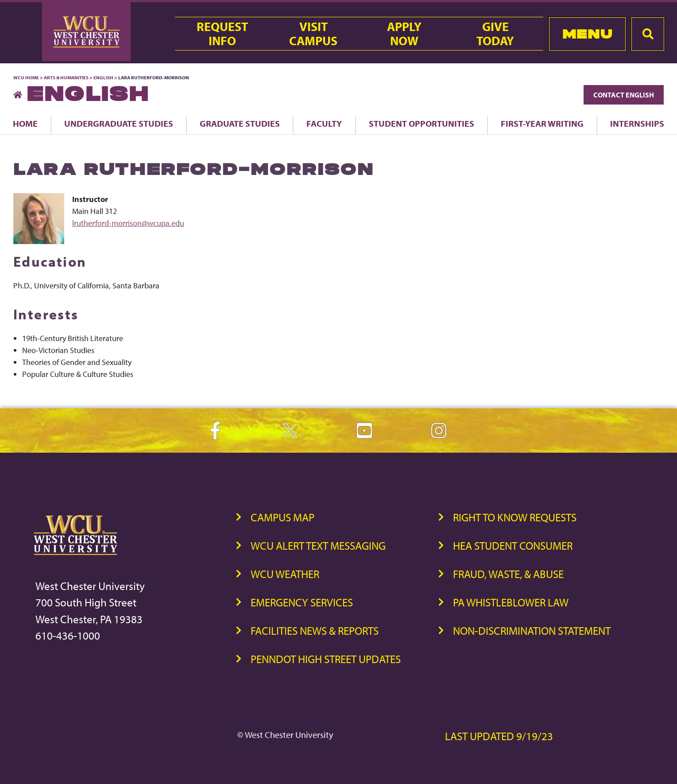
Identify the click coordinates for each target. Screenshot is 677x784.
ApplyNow (404, 34)
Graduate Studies (240, 123)
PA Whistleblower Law (511, 602)
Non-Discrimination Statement (532, 631)
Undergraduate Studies (119, 123)
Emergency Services (302, 602)
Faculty (324, 123)
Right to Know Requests (515, 517)
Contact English (624, 95)
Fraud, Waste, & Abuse (508, 574)
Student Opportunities (422, 123)
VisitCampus (313, 34)
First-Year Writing (542, 123)
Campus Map (282, 517)
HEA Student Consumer (513, 545)
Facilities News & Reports (315, 631)
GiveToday (495, 34)
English (103, 78)
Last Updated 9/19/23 (499, 736)
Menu (587, 34)
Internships (637, 123)
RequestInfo (222, 34)
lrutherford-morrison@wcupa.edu (128, 223)
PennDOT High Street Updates (326, 659)
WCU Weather (285, 574)
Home (25, 123)
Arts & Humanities (66, 78)
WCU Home (26, 78)
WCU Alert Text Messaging (318, 545)
